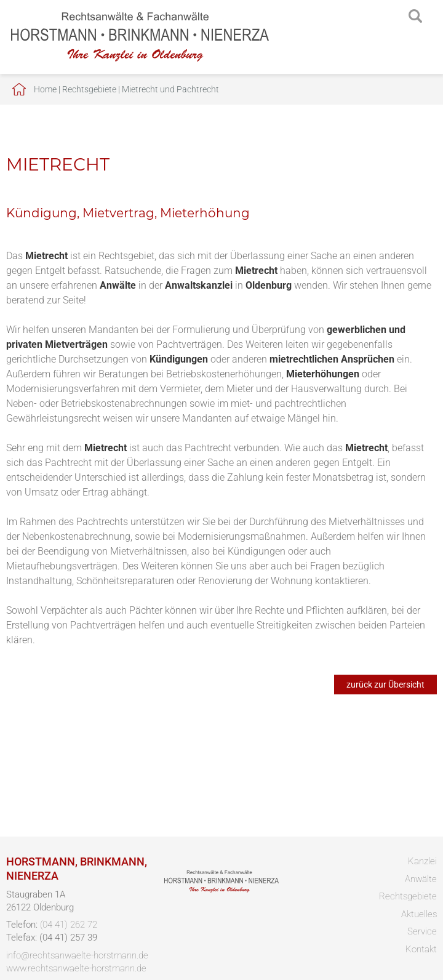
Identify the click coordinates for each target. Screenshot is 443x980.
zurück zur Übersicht (385, 685)
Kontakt (421, 949)
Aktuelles (419, 914)
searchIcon (415, 17)
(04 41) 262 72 (69, 925)
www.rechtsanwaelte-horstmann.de (76, 968)
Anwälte (421, 879)
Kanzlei (422, 861)
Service (422, 931)
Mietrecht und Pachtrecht (170, 89)
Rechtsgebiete (89, 89)
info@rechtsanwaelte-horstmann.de (77, 955)
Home (45, 89)
